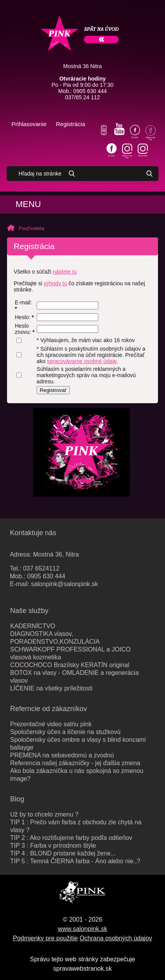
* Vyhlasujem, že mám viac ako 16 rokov (86, 340)
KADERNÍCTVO (33, 626)
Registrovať (53, 390)
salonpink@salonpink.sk (64, 584)
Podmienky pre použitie (45, 938)
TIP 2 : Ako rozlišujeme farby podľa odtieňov (71, 838)
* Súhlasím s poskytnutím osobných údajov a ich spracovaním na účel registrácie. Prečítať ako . (91, 355)
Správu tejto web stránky (64, 959)
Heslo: (24, 317)
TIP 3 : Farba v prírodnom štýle (53, 846)
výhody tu (55, 283)
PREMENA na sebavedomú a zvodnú (62, 755)
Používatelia (31, 228)
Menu (28, 204)
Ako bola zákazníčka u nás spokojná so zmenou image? (77, 775)
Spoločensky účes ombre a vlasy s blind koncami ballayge (78, 744)
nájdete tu (65, 272)
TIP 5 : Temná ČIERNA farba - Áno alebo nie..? (75, 861)
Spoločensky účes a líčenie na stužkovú (65, 732)
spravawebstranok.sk (82, 969)
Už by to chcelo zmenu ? (44, 814)
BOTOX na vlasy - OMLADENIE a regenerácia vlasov (75, 677)
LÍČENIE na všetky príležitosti (51, 688)
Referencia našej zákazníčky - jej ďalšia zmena (75, 763)
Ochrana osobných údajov (116, 938)
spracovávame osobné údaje (82, 361)
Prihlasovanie (29, 124)
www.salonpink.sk (82, 929)
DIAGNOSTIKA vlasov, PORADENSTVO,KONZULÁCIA (55, 638)
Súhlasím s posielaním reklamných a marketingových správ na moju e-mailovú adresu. (86, 375)
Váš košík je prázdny (93, 125)
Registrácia (70, 124)
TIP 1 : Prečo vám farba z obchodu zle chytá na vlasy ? (76, 826)
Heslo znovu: (25, 329)
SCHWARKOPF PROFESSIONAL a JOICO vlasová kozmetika (70, 653)
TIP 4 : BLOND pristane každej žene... (63, 853)
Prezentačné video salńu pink (51, 724)
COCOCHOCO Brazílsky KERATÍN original (70, 665)
